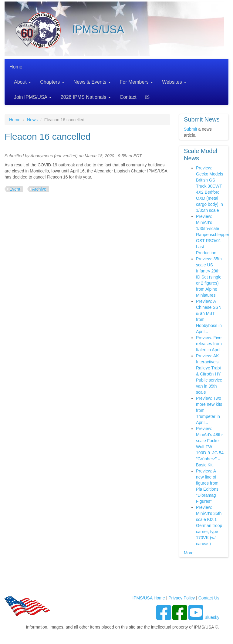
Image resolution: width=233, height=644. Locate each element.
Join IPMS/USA (33, 97)
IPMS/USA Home (149, 598)
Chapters (52, 82)
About (22, 82)
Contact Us (209, 598)
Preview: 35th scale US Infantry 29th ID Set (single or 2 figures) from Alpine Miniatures (209, 277)
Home (16, 67)
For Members (137, 82)
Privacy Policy (182, 598)
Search (149, 97)
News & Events (92, 82)
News (32, 120)
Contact (128, 97)
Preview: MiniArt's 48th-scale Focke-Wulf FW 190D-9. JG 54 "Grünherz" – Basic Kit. (210, 447)
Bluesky (212, 617)
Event (15, 189)
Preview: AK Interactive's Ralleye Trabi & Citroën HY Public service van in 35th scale (209, 374)
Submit (191, 129)
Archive (39, 189)
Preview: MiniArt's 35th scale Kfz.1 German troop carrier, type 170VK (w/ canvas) (209, 526)
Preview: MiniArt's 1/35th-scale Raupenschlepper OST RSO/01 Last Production (213, 235)
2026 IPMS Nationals (86, 97)
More (189, 553)
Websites (174, 82)
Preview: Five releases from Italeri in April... (210, 344)
